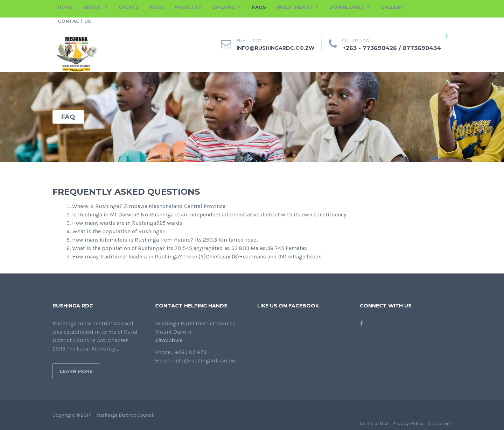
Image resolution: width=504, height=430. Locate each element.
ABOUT (92, 7)
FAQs (259, 7)
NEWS (157, 7)
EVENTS (129, 7)
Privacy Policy (408, 424)
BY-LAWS (223, 7)
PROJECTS (188, 7)
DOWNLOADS (346, 7)
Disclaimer (439, 424)
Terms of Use (374, 424)
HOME (65, 7)
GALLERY (392, 7)
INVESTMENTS (294, 7)
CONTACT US (74, 21)
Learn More (76, 371)
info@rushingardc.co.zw (275, 48)
